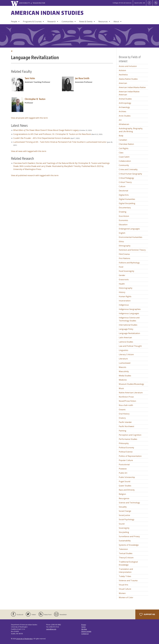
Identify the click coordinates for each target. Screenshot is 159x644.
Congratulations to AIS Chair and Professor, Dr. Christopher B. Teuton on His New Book (52, 134)
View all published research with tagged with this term (35, 175)
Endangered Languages (129, 229)
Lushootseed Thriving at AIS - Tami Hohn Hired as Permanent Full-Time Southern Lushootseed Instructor (60, 142)
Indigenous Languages (129, 313)
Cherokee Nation (126, 144)
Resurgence (124, 498)
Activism (122, 70)
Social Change (125, 511)
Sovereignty (124, 528)
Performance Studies (128, 439)
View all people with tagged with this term (29, 118)
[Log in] (149, 3)
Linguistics (123, 350)
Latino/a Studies (126, 342)
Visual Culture (125, 589)
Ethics (121, 241)
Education (123, 225)
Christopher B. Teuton (35, 99)
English (122, 233)
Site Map (84, 629)
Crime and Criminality (128, 169)
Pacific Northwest (126, 426)
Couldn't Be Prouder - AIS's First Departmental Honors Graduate (42, 138)
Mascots (123, 367)
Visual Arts (123, 585)
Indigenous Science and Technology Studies (129, 319)
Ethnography (125, 246)
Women (122, 593)
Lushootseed (125, 363)
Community (124, 165)
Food (121, 267)
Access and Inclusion (128, 66)
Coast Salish (124, 157)
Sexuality (123, 507)
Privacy (84, 625)
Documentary (125, 208)
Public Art (123, 473)
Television (123, 549)
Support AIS (147, 615)
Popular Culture (126, 460)
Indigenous (124, 305)
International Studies (128, 325)
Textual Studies (126, 553)
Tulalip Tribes (125, 576)
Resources (103, 22)
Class (121, 153)
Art (120, 120)
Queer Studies (125, 486)
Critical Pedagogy (126, 178)
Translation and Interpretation (126, 571)
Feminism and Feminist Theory (132, 250)
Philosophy (124, 443)
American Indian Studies (47, 13)
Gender (122, 275)
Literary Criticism (126, 354)
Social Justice (124, 515)
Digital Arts (124, 195)
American (123, 83)
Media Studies (125, 376)
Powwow (123, 469)
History (122, 292)
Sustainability (125, 541)
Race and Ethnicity (127, 490)
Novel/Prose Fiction (127, 401)
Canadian (123, 140)
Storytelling (124, 532)
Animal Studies (125, 99)
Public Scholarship (127, 477)
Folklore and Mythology (129, 263)
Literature (123, 359)
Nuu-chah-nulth (126, 405)
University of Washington (24, 639)
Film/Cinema (124, 254)
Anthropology (125, 103)
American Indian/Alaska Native (132, 87)
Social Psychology (127, 519)
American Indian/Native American (129, 93)
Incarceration (125, 301)
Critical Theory (125, 182)
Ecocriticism (124, 216)
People (14, 22)
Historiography (126, 288)
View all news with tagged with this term (29, 151)
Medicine (123, 380)
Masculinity (124, 371)
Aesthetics (123, 75)
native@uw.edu (51, 629)
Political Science (126, 452)
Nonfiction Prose (126, 397)
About (116, 22)
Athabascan (124, 124)
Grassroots (124, 279)
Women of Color (126, 597)
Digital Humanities (127, 199)
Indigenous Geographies (130, 309)
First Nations (124, 258)
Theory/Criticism (126, 558)
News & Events (86, 22)
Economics (123, 220)
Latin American (125, 337)
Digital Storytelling (127, 203)
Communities (68, 22)
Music (121, 388)
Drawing (123, 212)
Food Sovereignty (126, 271)
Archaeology (124, 107)
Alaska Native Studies (128, 79)
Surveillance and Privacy (129, 536)
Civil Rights (124, 148)
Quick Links (138, 3)
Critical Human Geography (130, 174)
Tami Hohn (30, 78)
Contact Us (85, 634)
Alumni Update (86, 631)
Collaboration (125, 161)
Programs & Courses (32, 22)
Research (52, 22)
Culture (122, 186)
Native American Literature (131, 393)
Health (122, 284)
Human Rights (125, 296)
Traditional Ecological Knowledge (128, 563)
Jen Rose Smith (82, 78)
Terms (83, 627)
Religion (122, 494)
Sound (122, 524)
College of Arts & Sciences (122, 3)
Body (121, 136)
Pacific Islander (125, 422)
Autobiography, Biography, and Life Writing (131, 130)
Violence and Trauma (128, 581)
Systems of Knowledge (129, 545)
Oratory (122, 418)
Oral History (124, 414)
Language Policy (126, 329)
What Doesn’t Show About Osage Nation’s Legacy (46, 130)
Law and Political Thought (130, 346)
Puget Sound (124, 481)
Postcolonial (124, 464)
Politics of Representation (130, 456)
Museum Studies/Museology (131, 384)
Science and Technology (129, 503)
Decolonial (123, 191)
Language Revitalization (129, 333)
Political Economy (126, 448)
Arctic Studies (125, 116)
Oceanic (122, 410)
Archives (123, 111)
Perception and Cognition (130, 435)
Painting (123, 431)
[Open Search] (156, 3)
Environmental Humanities (131, 237)
